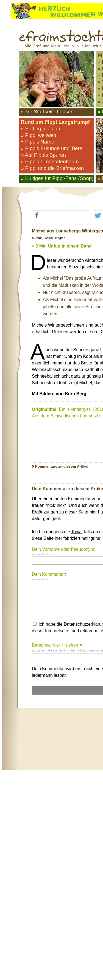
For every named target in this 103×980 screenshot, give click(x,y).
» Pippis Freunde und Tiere (52, 148)
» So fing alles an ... (43, 129)
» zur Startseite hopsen (47, 112)
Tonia (76, 532)
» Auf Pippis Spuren (43, 155)
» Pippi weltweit (39, 135)
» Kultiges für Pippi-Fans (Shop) (57, 178)
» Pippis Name (37, 142)
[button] (61, 216)
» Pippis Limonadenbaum (50, 162)
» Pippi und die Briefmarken (52, 168)
